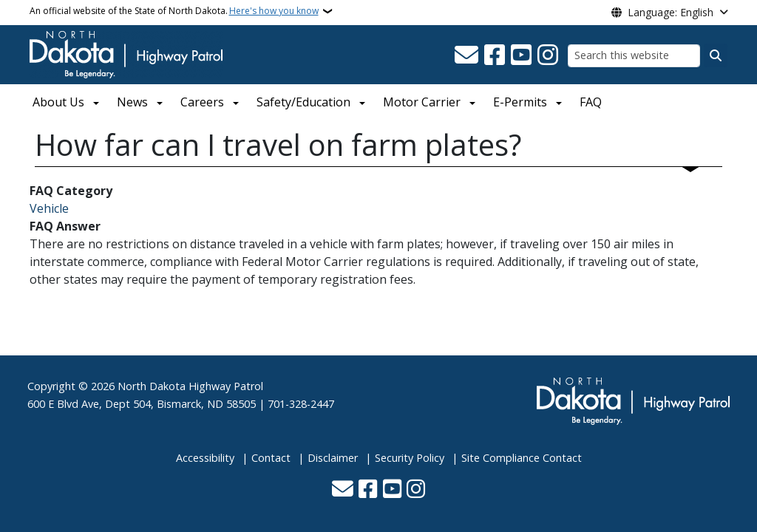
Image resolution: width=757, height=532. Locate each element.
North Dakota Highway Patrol (190, 386)
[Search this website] (634, 56)
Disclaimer (333, 458)
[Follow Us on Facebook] (495, 55)
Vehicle (49, 208)
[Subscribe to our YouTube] (521, 55)
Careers (202, 102)
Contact (271, 458)
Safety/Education (303, 102)
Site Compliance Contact (522, 458)
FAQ (591, 102)
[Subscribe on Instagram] (548, 55)
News (132, 102)
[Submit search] (716, 55)
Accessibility (205, 458)
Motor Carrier (422, 102)
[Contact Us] (466, 55)
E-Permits (520, 102)
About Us (58, 102)
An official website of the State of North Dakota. (174, 11)
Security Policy (410, 458)
